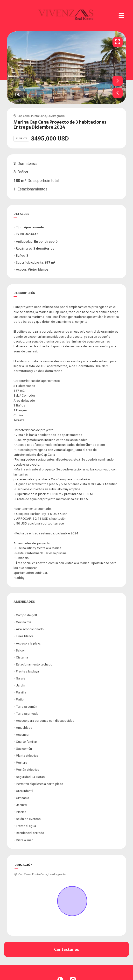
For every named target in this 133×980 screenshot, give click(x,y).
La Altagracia (56, 116)
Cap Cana (24, 116)
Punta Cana (39, 116)
